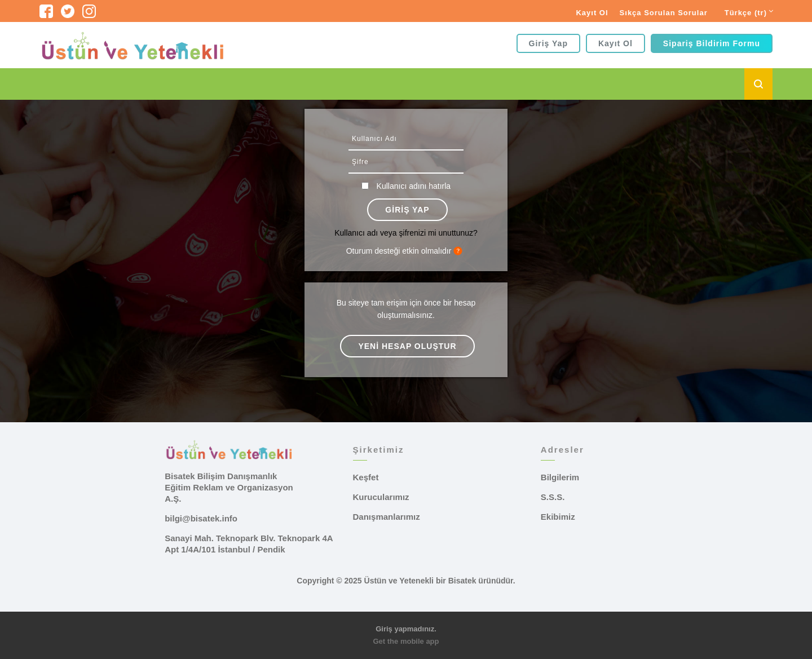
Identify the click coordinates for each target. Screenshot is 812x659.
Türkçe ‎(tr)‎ (746, 13)
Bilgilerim (560, 477)
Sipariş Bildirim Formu (712, 43)
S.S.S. (553, 497)
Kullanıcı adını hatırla (414, 186)
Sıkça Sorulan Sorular (664, 13)
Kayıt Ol (592, 13)
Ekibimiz (558, 517)
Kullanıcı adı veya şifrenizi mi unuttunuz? (406, 233)
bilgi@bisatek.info (201, 518)
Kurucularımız (381, 497)
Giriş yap (548, 43)
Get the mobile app (406, 641)
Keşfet (366, 477)
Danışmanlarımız (387, 517)
